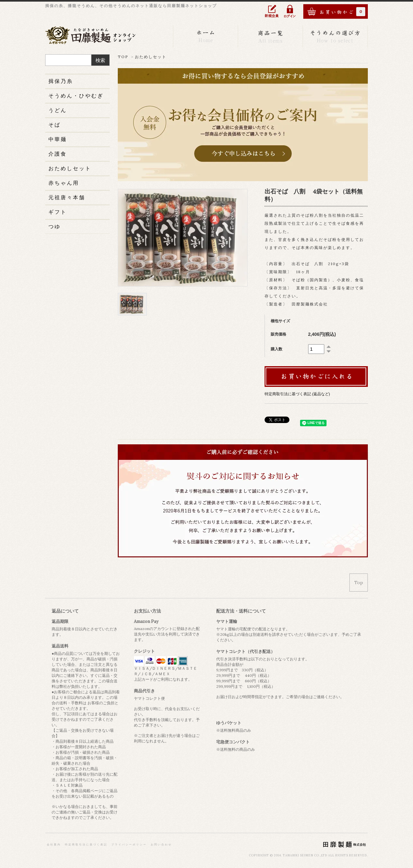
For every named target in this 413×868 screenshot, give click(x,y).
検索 (100, 60)
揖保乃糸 (61, 81)
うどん (58, 110)
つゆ (55, 226)
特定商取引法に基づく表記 (86, 844)
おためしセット (151, 57)
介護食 (58, 154)
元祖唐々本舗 (67, 197)
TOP (123, 57)
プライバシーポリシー (129, 844)
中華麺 (58, 139)
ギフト (58, 212)
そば (55, 125)
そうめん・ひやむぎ (76, 96)
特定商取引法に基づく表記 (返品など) (297, 394)
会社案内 (54, 844)
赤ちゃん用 (64, 183)
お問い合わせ (161, 844)
